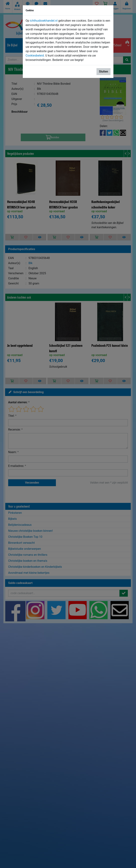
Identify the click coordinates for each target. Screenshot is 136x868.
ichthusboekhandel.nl (44, 21)
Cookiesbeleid (35, 56)
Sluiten (103, 72)
